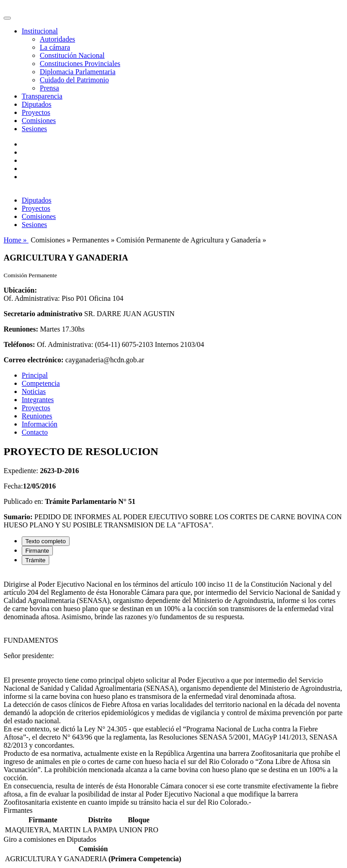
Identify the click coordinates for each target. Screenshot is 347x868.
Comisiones (39, 121)
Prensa (49, 88)
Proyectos (36, 112)
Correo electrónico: (34, 360)
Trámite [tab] (35, 560)
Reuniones (37, 416)
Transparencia (42, 96)
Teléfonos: (19, 344)
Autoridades (57, 39)
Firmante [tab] (37, 551)
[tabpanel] (173, 689)
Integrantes (38, 400)
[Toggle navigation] (7, 18)
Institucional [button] (40, 31)
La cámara (55, 47)
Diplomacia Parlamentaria (77, 72)
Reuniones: (21, 329)
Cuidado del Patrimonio (74, 80)
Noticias (34, 391)
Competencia (41, 383)
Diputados (37, 104)
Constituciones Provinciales (80, 64)
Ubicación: (20, 290)
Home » (16, 240)
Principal (35, 375)
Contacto (35, 432)
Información (40, 424)
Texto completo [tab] (46, 541)
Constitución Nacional (72, 55)
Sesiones (34, 129)
